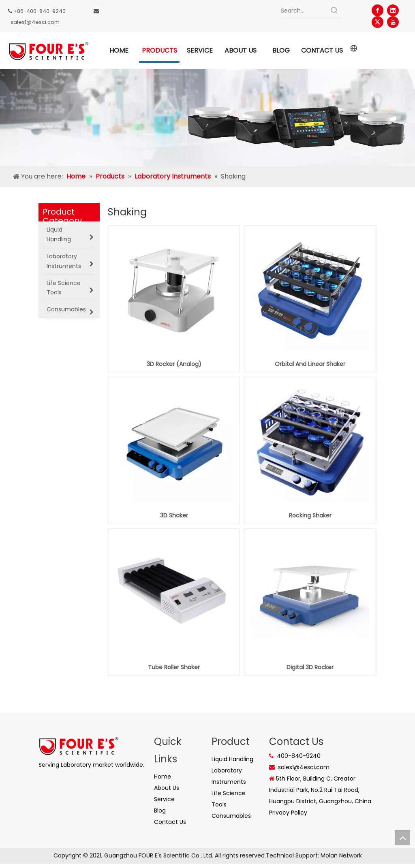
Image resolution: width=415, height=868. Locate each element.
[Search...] (304, 11)
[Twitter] (378, 22)
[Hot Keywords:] (334, 11)
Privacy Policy (288, 813)
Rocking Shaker (310, 515)
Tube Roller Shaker (174, 667)
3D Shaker (174, 515)
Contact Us (170, 822)
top (402, 838)
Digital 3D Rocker (310, 667)
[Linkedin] (393, 10)
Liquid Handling (232, 759)
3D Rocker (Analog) (174, 364)
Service (164, 799)
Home (163, 777)
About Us (167, 788)
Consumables (231, 816)
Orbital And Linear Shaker (310, 364)
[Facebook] (378, 10)
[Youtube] (393, 22)
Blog (160, 811)
